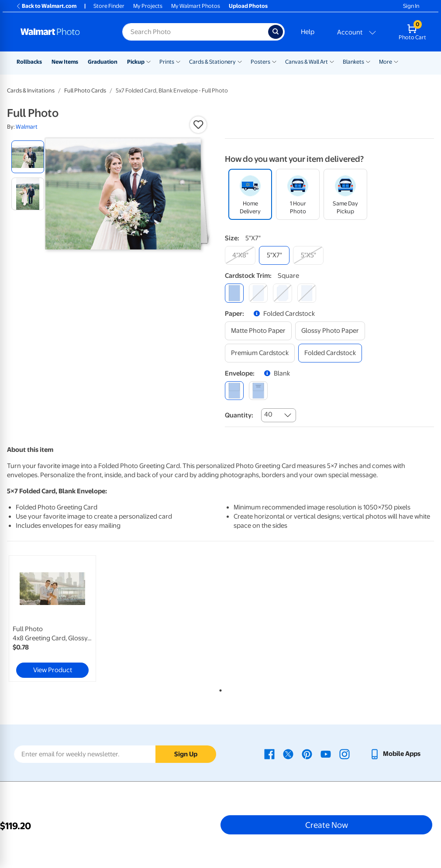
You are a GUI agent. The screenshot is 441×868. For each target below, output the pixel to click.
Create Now (327, 825)
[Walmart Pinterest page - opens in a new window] (307, 754)
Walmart (27, 127)
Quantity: (239, 415)
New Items (65, 62)
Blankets (353, 62)
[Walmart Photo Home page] (62, 32)
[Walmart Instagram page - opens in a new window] (345, 754)
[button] (198, 125)
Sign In (411, 6)
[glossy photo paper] (330, 331)
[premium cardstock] (260, 353)
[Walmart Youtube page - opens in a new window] (326, 754)
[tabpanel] (78, 619)
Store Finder (109, 6)
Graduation (103, 62)
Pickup (136, 62)
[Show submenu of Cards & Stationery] (240, 61)
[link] (52, 619)
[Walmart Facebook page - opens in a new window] (269, 754)
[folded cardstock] (330, 353)
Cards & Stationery (212, 62)
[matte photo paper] (258, 331)
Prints (167, 62)
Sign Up (186, 754)
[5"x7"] (274, 255)
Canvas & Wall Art (307, 62)
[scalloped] (307, 293)
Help (308, 32)
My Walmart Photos (196, 6)
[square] (234, 293)
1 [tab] (219, 689)
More (386, 62)
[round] (258, 293)
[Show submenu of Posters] (274, 61)
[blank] (234, 391)
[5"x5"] (308, 255)
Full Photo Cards (85, 91)
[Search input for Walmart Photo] (195, 32)
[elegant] (282, 293)
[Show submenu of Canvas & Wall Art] (332, 61)
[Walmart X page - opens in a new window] (288, 754)
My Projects (148, 6)
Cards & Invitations (31, 91)
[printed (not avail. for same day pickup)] (258, 391)
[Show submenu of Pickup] (148, 61)
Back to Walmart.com (46, 6)
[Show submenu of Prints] (178, 61)
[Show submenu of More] (396, 61)
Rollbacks (29, 62)
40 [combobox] (268, 414)
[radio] (28, 157)
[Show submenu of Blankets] (368, 61)
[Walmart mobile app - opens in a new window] (395, 754)
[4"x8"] (240, 255)
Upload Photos (248, 6)
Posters (260, 62)
